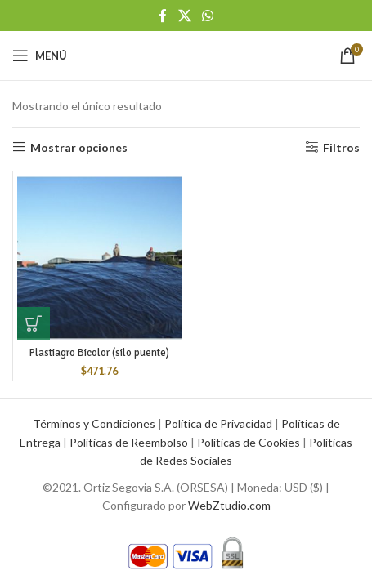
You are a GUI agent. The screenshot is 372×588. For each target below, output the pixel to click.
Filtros (341, 147)
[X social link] (184, 16)
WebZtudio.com (229, 505)
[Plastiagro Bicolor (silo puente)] (99, 258)
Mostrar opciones (79, 147)
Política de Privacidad (218, 423)
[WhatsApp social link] (207, 16)
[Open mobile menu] (40, 56)
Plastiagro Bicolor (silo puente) (99, 353)
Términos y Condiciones (94, 423)
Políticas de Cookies (249, 442)
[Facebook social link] (163, 16)
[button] (34, 323)
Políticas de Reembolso (129, 442)
